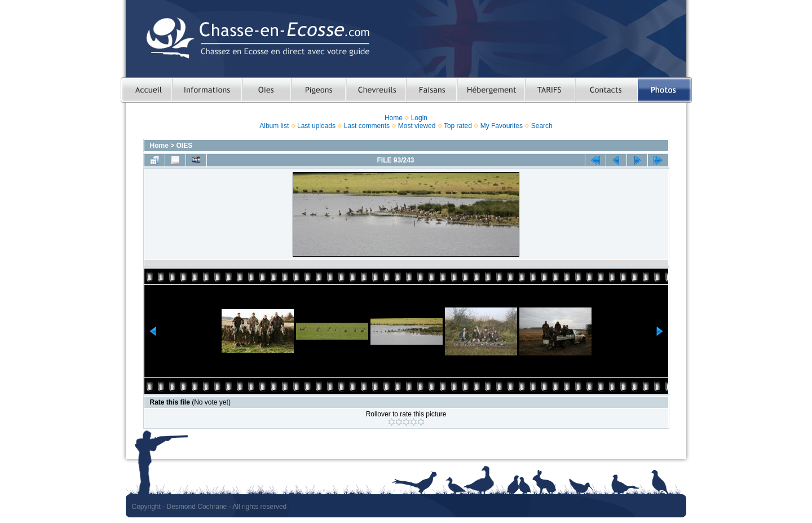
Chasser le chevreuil (376, 90)
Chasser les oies (266, 90)
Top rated (458, 126)
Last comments (367, 126)
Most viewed (417, 126)
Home (394, 118)
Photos (665, 90)
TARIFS (550, 90)
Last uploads (316, 126)
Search (542, 126)
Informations (207, 90)
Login (419, 118)
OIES (185, 146)
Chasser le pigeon (318, 90)
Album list (274, 126)
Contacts (606, 90)
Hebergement (491, 90)
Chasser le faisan (431, 90)
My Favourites (502, 126)
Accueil (146, 90)
